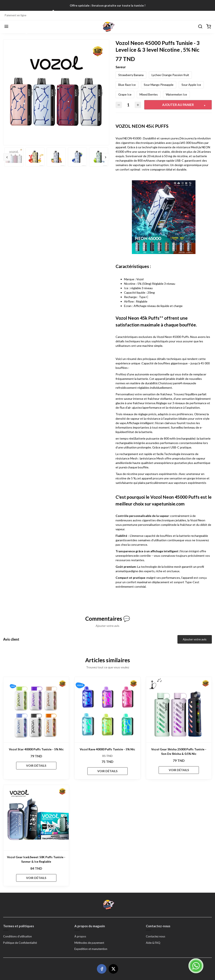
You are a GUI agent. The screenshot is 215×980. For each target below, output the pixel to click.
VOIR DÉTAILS (36, 766)
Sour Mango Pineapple (159, 85)
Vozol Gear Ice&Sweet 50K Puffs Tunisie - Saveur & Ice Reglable (36, 859)
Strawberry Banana (131, 75)
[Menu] (6, 27)
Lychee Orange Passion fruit (170, 75)
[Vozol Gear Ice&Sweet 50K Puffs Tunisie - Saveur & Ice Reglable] (36, 818)
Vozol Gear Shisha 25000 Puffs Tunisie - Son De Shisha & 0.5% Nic (179, 751)
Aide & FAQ (153, 943)
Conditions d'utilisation (17, 936)
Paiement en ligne (15, 15)
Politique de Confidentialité (20, 943)
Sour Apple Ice (191, 85)
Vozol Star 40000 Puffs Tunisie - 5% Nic (36, 749)
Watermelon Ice (176, 94)
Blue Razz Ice (127, 85)
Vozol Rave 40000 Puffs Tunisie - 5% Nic (107, 749)
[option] (56, 92)
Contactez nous (156, 936)
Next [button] (105, 157)
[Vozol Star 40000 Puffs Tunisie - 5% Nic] (36, 710)
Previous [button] (7, 157)
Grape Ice (125, 94)
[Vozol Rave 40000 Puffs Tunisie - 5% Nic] (107, 710)
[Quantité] (128, 105)
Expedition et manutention (91, 949)
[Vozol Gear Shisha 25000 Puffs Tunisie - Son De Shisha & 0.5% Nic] (179, 710)
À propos (80, 936)
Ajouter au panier (178, 105)
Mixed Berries (149, 94)
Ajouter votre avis (195, 639)
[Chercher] (200, 27)
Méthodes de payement (89, 943)
